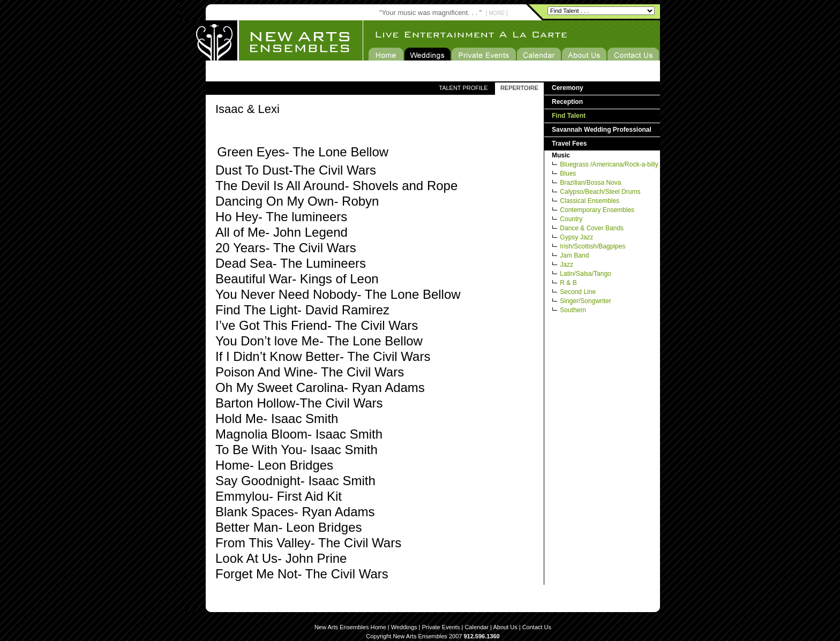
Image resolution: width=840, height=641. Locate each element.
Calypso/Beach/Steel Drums (600, 192)
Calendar (477, 627)
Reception (567, 102)
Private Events (441, 627)
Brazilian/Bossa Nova (590, 183)
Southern (573, 310)
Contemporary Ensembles (597, 210)
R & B (568, 283)
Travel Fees (569, 144)
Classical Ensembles (590, 201)
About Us (505, 627)
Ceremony (568, 88)
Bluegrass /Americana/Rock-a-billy (609, 164)
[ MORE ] (497, 13)
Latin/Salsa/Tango (585, 274)
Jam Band (574, 255)
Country (571, 219)
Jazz (567, 265)
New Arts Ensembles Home (350, 627)
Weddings (404, 627)
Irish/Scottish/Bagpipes (592, 246)
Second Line (578, 292)
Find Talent (569, 116)
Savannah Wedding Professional (602, 130)
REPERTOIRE (519, 88)
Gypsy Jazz (576, 237)
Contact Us (537, 627)
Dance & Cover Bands (592, 228)
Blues (568, 174)
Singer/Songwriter (585, 301)
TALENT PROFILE (463, 88)
